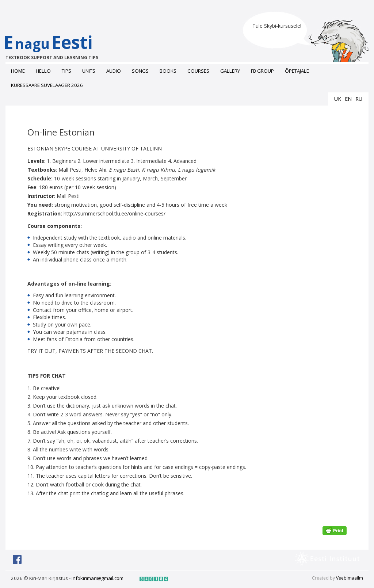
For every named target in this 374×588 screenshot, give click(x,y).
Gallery (230, 71)
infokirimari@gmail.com (98, 578)
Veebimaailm (350, 578)
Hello (43, 71)
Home (18, 71)
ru (359, 99)
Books (168, 71)
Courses (198, 71)
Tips (66, 71)
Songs (140, 71)
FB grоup (262, 71)
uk (338, 99)
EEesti (56, 45)
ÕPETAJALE (297, 71)
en (348, 99)
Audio (114, 71)
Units (89, 71)
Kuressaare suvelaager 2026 (47, 85)
